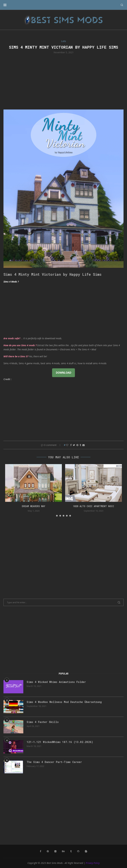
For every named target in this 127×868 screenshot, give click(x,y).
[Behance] (63, 851)
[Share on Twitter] (74, 445)
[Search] (122, 5)
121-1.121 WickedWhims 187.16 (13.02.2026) (60, 742)
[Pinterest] (48, 851)
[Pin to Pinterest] (77, 445)
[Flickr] (55, 851)
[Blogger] (86, 851)
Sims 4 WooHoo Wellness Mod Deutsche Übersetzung (64, 702)
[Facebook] (41, 851)
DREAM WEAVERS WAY (33, 506)
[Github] (78, 851)
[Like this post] (67, 445)
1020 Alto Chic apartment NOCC (94, 506)
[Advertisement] (63, 81)
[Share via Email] (84, 445)
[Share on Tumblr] (80, 445)
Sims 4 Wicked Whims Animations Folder (56, 682)
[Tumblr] (71, 851)
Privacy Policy (93, 863)
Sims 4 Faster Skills (43, 722)
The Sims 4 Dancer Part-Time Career (54, 762)
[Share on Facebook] (71, 445)
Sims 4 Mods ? (11, 282)
